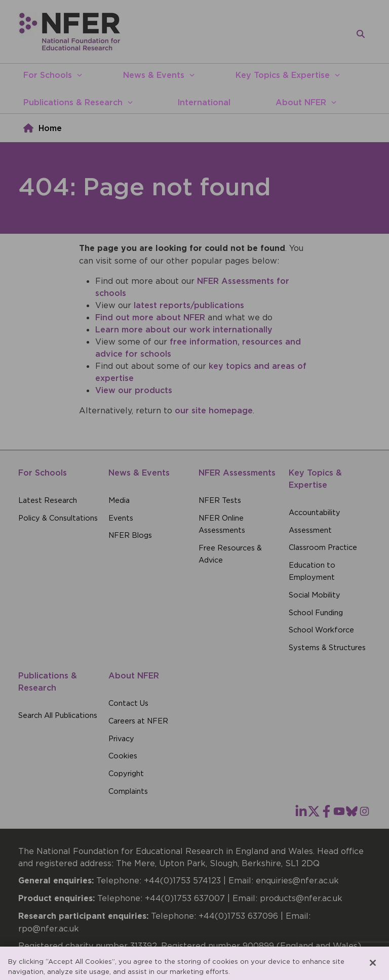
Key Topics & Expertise (283, 75)
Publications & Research (73, 102)
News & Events (154, 75)
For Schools (48, 75)
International (204, 102)
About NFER (301, 102)
